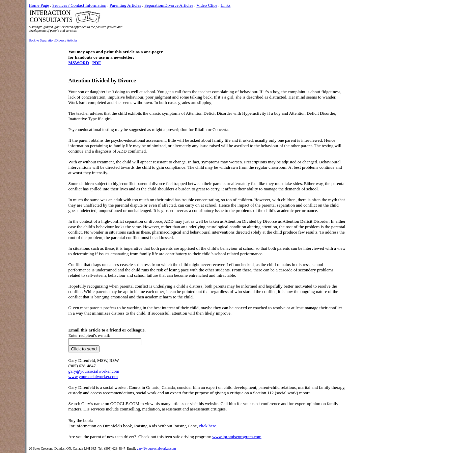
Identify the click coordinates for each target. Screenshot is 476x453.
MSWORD (78, 63)
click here (208, 426)
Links (226, 5)
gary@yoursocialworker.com (156, 448)
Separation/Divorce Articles (169, 5)
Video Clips (207, 5)
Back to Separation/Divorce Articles (53, 40)
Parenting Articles (125, 5)
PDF (97, 63)
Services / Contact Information (79, 5)
